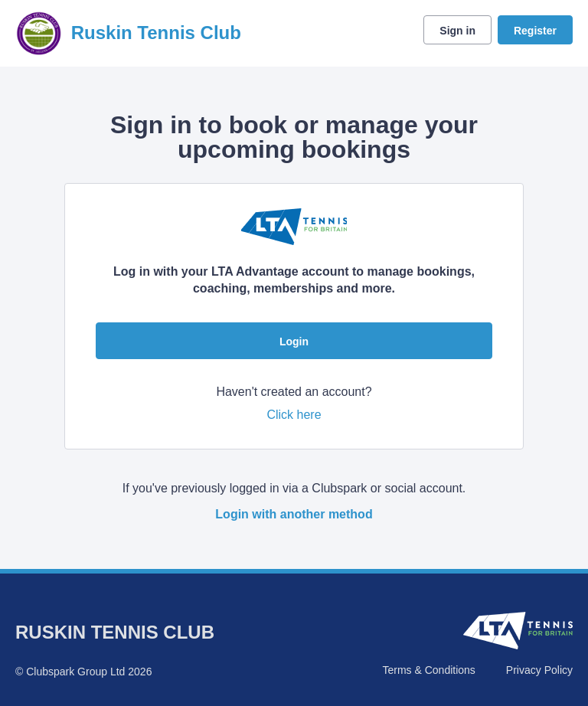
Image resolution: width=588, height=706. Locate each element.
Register (535, 31)
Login (294, 342)
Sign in (457, 31)
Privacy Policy (539, 670)
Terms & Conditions (428, 670)
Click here (294, 415)
